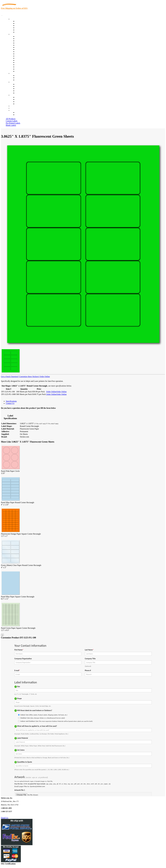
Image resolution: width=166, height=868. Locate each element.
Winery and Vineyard (24, 43)
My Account (15, 108)
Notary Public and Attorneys (26, 47)
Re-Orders (15, 106)
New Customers (22, 115)
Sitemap (19, 104)
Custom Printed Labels (24, 23)
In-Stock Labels (22, 21)
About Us (14, 82)
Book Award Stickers (24, 71)
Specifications (11, 401)
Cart (12, 110)
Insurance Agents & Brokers (26, 41)
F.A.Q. (18, 93)
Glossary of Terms (23, 91)
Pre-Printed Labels (13, 123)
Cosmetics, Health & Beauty (26, 49)
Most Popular (21, 30)
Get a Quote (20, 78)
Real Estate (20, 62)
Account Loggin (22, 112)
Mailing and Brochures (24, 58)
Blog (17, 86)
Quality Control (21, 39)
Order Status (20, 99)
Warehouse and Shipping (25, 52)
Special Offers (21, 32)
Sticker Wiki (20, 89)
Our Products (16, 19)
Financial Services (23, 56)
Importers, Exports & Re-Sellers (28, 45)
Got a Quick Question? (10, 377)
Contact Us (15, 95)
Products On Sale (22, 26)
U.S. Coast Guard (22, 65)
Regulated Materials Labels (26, 67)
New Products (21, 28)
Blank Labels (11, 125)
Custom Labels (12, 121)
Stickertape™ (21, 60)
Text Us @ (9, 815)
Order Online (44, 377)
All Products (11, 119)
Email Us (5, 818)
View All (19, 36)
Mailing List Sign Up (24, 102)
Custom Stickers (17, 73)
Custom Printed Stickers (25, 54)
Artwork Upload (22, 80)
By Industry (15, 34)
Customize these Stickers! (29, 377)
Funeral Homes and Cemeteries (28, 69)
